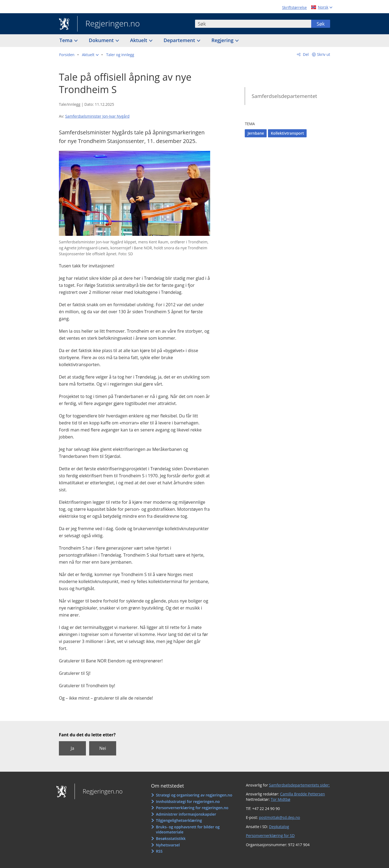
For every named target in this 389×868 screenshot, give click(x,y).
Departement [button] (180, 40)
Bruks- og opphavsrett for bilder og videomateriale (188, 830)
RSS (159, 851)
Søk (321, 24)
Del (305, 54)
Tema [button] (67, 40)
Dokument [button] (102, 40)
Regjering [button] (223, 40)
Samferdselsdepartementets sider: (299, 785)
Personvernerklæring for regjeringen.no (192, 808)
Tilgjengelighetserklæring (179, 820)
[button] (90, 55)
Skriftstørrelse (294, 7)
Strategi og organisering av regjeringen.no (194, 795)
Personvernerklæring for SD (270, 835)
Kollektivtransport (287, 133)
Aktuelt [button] (139, 40)
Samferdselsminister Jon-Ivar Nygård (97, 116)
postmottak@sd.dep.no (279, 817)
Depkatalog (279, 827)
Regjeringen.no (109, 24)
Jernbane (256, 133)
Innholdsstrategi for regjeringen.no (188, 801)
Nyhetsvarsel (168, 845)
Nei (103, 748)
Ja (72, 748)
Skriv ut (324, 54)
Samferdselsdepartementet (284, 96)
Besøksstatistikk (171, 838)
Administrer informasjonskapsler (186, 814)
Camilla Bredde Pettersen (303, 794)
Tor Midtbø (280, 799)
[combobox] (253, 24)
